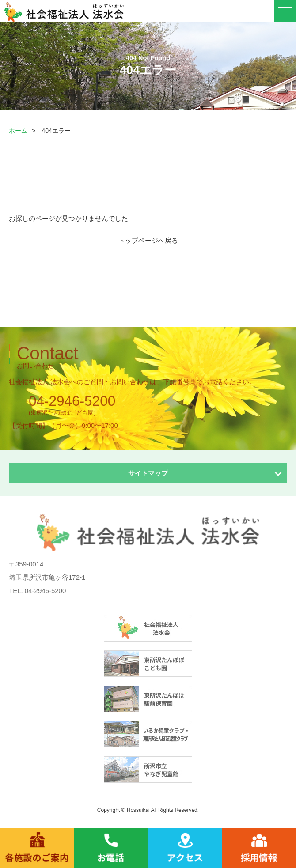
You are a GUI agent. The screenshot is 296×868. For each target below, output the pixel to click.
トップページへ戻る (148, 240)
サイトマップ (148, 473)
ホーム (18, 131)
